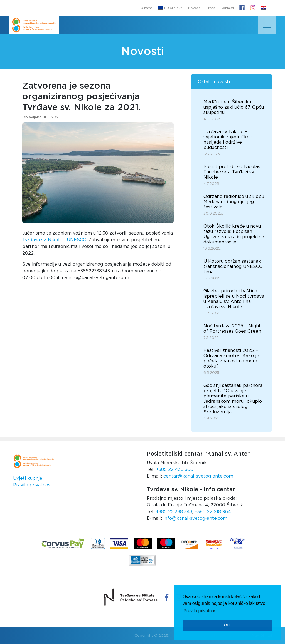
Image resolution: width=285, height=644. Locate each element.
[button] (264, 8)
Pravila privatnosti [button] (201, 611)
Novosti (194, 8)
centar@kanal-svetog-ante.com (198, 476)
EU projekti (170, 8)
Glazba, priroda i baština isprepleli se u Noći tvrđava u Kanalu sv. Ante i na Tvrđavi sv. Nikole (234, 299)
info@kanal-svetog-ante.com (195, 518)
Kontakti (227, 8)
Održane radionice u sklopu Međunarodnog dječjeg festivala (234, 202)
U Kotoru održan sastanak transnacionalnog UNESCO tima (233, 267)
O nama (147, 8)
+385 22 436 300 (175, 469)
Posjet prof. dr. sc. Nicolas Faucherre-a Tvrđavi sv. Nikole (232, 172)
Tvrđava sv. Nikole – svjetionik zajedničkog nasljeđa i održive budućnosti (228, 140)
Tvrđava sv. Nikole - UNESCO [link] (54, 240)
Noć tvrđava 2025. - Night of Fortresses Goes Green (232, 329)
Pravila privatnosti (33, 485)
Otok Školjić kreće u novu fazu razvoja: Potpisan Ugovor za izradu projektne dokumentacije (234, 234)
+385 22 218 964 (213, 512)
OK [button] (227, 625)
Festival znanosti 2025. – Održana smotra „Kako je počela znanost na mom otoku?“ (231, 358)
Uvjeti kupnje (28, 478)
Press (211, 8)
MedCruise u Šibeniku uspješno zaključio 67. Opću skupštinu (234, 107)
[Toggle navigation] (267, 25)
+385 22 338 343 (174, 512)
